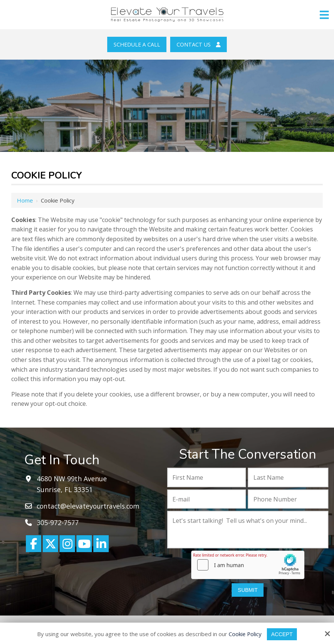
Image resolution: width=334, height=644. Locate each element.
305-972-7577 (58, 522)
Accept (282, 634)
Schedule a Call (137, 44)
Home (25, 200)
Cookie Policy (244, 634)
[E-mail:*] (207, 499)
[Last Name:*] (288, 477)
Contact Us (198, 44)
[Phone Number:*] (288, 499)
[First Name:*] (207, 477)
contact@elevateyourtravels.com (90, 506)
